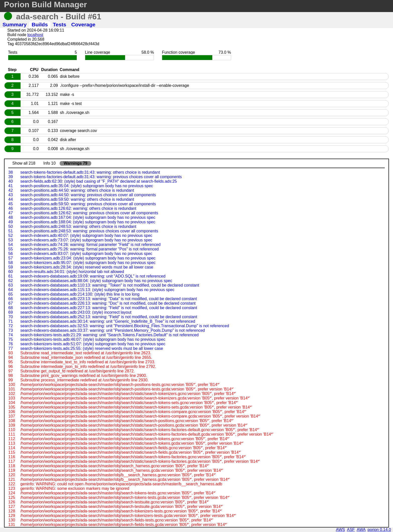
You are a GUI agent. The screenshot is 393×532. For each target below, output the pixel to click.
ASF (351, 530)
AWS (340, 530)
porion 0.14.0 (379, 530)
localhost (35, 35)
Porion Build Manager (45, 5)
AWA (361, 530)
